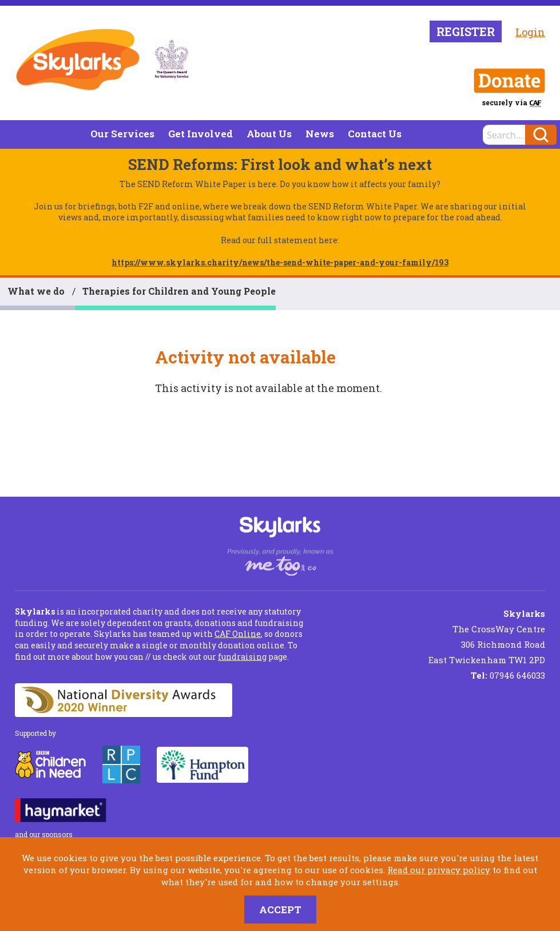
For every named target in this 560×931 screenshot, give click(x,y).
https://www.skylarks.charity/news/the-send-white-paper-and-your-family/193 (280, 262)
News (320, 134)
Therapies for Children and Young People (179, 291)
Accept (280, 910)
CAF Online (238, 634)
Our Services (122, 134)
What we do (36, 291)
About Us (269, 134)
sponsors (57, 834)
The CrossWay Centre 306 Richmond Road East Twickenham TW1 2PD (487, 637)
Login (530, 32)
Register (466, 31)
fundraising (242, 657)
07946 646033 (508, 675)
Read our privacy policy (439, 870)
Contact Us (375, 134)
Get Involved (200, 134)
